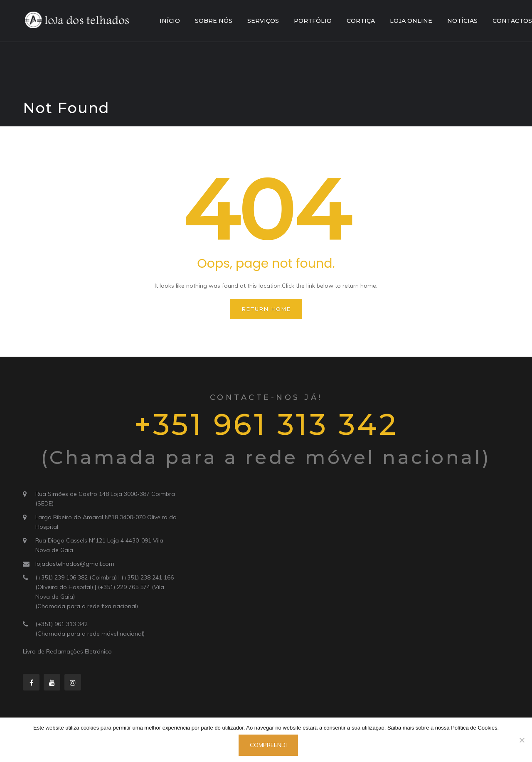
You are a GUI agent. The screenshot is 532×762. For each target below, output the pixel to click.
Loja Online (411, 21)
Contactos (512, 21)
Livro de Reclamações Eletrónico (67, 651)
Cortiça (361, 21)
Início (170, 21)
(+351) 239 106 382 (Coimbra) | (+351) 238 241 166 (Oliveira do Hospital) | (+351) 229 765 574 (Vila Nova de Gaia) (105, 587)
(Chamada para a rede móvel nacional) (90, 634)
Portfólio (313, 21)
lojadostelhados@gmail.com (75, 564)
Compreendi (268, 745)
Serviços (263, 21)
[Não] (522, 740)
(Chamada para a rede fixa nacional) (87, 606)
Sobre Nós (214, 21)
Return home (266, 309)
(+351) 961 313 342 (62, 624)
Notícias (462, 21)
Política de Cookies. (475, 728)
